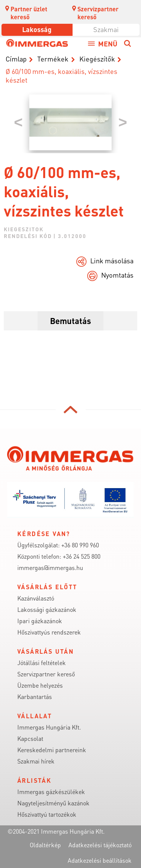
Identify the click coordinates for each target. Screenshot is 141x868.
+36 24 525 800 (82, 556)
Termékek (53, 59)
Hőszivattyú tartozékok (47, 814)
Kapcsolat (30, 738)
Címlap (16, 59)
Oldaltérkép (45, 845)
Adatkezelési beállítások (100, 860)
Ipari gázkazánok (40, 621)
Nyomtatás (117, 275)
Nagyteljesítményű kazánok (53, 803)
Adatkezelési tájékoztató (100, 845)
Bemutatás (70, 321)
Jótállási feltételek (42, 663)
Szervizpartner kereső (95, 13)
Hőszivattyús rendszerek (49, 632)
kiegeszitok (24, 229)
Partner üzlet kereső (26, 13)
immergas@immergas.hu (50, 568)
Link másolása (112, 260)
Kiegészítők (97, 59)
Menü (108, 44)
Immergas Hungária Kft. (49, 727)
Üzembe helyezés (40, 685)
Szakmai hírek (36, 761)
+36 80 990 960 (80, 545)
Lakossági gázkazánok (47, 609)
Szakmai (106, 29)
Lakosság (37, 29)
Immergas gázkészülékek (51, 792)
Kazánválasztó (36, 598)
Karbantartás (35, 697)
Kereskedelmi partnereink (52, 750)
